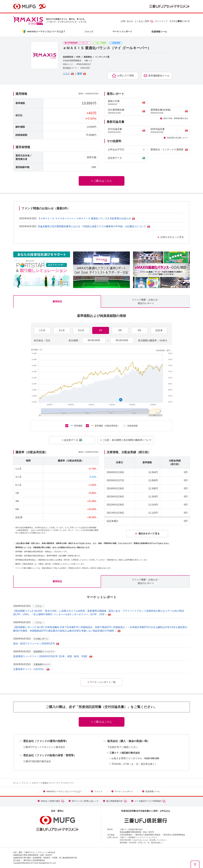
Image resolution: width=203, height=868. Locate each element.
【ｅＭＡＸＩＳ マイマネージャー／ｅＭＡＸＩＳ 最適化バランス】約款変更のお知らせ (86, 218)
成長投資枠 (116, 43)
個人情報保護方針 (117, 801)
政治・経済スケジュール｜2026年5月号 (36, 644)
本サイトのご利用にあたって (85, 801)
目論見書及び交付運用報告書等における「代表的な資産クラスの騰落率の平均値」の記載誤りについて (94, 226)
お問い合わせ (127, 21)
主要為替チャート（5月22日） (31, 669)
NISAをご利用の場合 (52, 801)
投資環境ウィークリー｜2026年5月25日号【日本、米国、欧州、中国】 (53, 656)
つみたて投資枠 (101, 43)
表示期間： (74, 341)
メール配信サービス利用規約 (150, 801)
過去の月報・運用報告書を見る (176, 118)
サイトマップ (161, 21)
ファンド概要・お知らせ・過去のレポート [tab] (146, 301)
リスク (68, 74)
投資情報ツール (159, 32)
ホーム (16, 783)
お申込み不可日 (116, 150)
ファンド (89, 32)
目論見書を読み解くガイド (177, 138)
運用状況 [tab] (57, 301)
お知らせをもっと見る (172, 237)
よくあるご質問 (144, 21)
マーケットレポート (122, 31)
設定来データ (126, 158)
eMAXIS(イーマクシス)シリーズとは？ (64, 791)
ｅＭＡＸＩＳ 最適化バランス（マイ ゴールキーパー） (53, 783)
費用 (81, 74)
